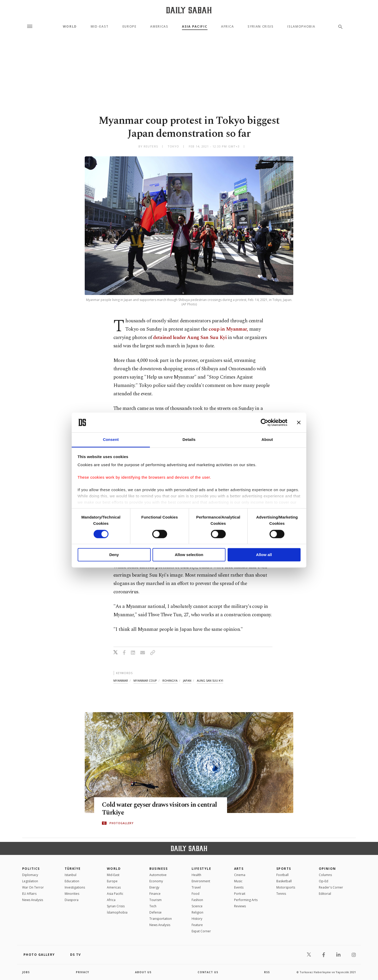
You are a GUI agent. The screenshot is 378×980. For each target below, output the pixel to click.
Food (196, 894)
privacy (83, 972)
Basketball (284, 881)
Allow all (264, 555)
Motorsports (286, 887)
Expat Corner (201, 931)
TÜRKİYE (73, 869)
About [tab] (267, 440)
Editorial (325, 894)
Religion (197, 912)
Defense (156, 912)
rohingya (170, 680)
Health (196, 875)
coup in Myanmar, (228, 329)
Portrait (240, 894)
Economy (156, 881)
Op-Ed (324, 881)
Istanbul (71, 875)
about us (143, 972)
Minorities (72, 894)
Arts (239, 869)
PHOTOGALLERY (121, 823)
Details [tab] (189, 440)
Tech (153, 906)
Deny (114, 555)
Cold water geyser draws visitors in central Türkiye (150, 809)
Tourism (156, 900)
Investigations (75, 887)
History (197, 919)
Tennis (281, 894)
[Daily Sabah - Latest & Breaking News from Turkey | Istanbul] (189, 10)
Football (282, 875)
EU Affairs (29, 894)
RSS (267, 972)
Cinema (240, 875)
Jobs (26, 972)
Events (239, 887)
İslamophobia (117, 912)
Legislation (30, 881)
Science (197, 906)
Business (159, 869)
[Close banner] (299, 422)
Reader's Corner (331, 887)
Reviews (240, 906)
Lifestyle (201, 869)
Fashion (197, 900)
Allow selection (189, 555)
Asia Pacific (195, 27)
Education (72, 881)
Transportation (161, 919)
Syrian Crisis (261, 27)
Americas (159, 27)
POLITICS (31, 869)
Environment (201, 881)
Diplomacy (30, 875)
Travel (196, 887)
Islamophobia (301, 27)
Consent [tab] (111, 440)
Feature (197, 925)
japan (187, 680)
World (70, 27)
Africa (227, 27)
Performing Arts (246, 900)
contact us (208, 972)
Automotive (158, 875)
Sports (284, 869)
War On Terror (33, 887)
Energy (154, 887)
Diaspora (72, 900)
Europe (130, 27)
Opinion (327, 869)
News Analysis (33, 900)
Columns (325, 875)
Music (238, 881)
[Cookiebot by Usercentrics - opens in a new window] (264, 422)
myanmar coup (145, 680)
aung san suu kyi (210, 680)
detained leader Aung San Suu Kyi (190, 338)
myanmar (121, 680)
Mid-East (100, 27)
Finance (155, 894)
